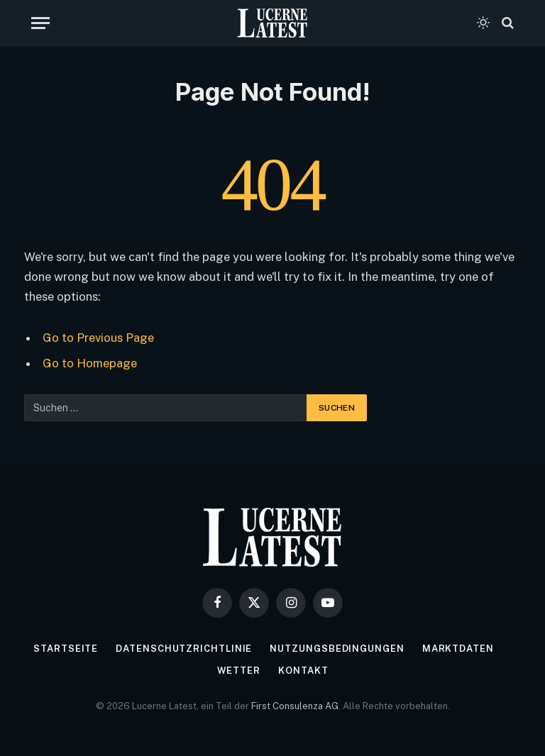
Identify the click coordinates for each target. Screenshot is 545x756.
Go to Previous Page (98, 338)
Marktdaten (458, 649)
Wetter (239, 671)
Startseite (66, 649)
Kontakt (303, 671)
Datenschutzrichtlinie (184, 649)
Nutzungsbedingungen (337, 649)
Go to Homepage (90, 363)
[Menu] (40, 23)
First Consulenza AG (295, 706)
